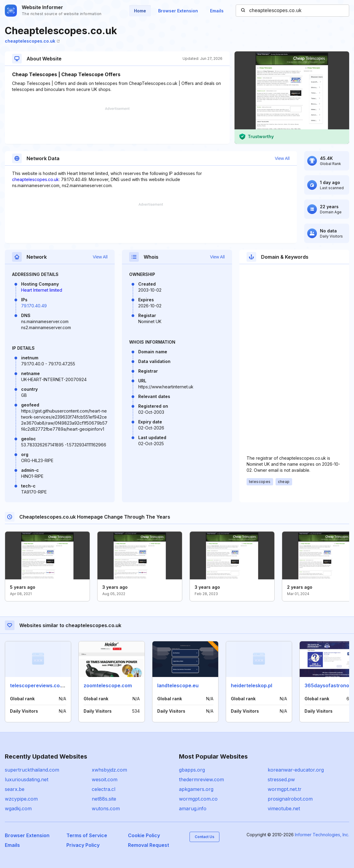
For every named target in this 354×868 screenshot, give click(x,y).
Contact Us (204, 837)
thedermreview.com (201, 779)
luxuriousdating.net (27, 779)
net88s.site (104, 799)
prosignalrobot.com (290, 799)
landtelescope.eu (178, 685)
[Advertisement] (117, 125)
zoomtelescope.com (108, 685)
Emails (217, 11)
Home (140, 11)
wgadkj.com (18, 808)
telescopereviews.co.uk (38, 685)
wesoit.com (105, 779)
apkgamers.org (196, 789)
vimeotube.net (284, 808)
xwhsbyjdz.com (109, 770)
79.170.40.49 (34, 306)
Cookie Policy (144, 835)
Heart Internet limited (42, 290)
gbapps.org (192, 770)
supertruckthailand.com (32, 770)
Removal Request (148, 845)
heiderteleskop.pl (252, 685)
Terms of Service (87, 835)
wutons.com (106, 808)
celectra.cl (104, 789)
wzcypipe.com (21, 799)
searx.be (15, 789)
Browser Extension (178, 11)
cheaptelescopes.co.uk (32, 41)
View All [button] (282, 158)
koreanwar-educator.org (296, 770)
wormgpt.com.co (198, 799)
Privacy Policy (83, 845)
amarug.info (193, 808)
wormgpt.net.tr (285, 789)
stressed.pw (281, 779)
